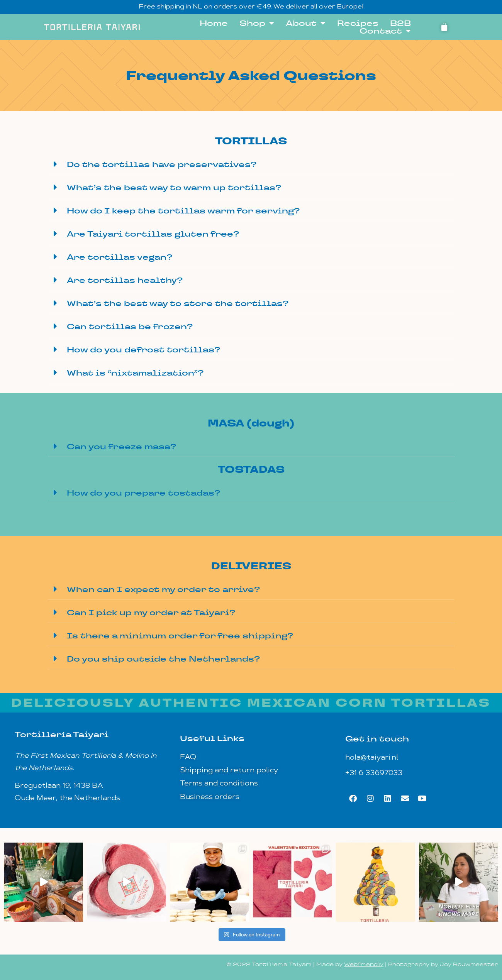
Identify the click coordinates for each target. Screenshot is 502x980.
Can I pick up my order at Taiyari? (151, 613)
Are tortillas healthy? (125, 280)
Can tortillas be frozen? (130, 327)
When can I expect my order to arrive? (163, 589)
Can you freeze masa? (121, 447)
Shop (257, 23)
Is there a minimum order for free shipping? (180, 636)
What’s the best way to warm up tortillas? (174, 188)
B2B (400, 23)
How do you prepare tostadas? (143, 493)
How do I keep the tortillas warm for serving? (183, 211)
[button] (251, 164)
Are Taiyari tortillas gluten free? (153, 234)
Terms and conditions (219, 784)
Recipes (358, 23)
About (306, 23)
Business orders (210, 797)
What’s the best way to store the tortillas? (178, 303)
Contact (385, 31)
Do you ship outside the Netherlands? (163, 659)
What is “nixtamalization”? (135, 373)
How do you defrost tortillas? (143, 350)
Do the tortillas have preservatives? (162, 164)
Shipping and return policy (229, 771)
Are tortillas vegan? (120, 257)
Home (214, 23)
